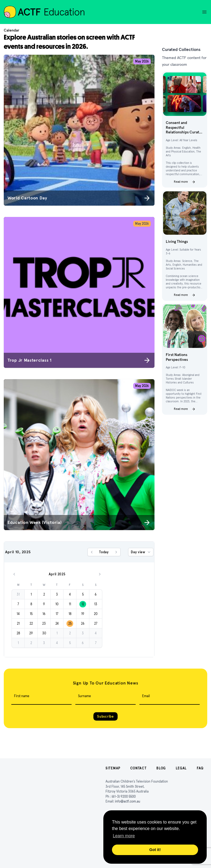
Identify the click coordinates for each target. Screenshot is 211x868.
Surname (85, 696)
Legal (181, 768)
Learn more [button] (124, 836)
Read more (185, 182)
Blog (161, 768)
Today (104, 552)
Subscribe (105, 716)
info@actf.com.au (128, 801)
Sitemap (113, 768)
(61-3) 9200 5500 (124, 796)
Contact (138, 768)
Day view (141, 552)
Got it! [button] (155, 850)
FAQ (200, 768)
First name (22, 696)
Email (146, 696)
